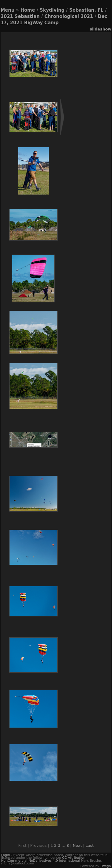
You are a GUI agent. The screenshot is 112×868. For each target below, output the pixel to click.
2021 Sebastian (20, 16)
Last (90, 845)
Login (6, 855)
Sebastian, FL (86, 10)
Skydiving (52, 10)
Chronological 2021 (69, 16)
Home (28, 10)
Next (77, 845)
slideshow (101, 29)
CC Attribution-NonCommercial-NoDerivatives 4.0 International (44, 859)
